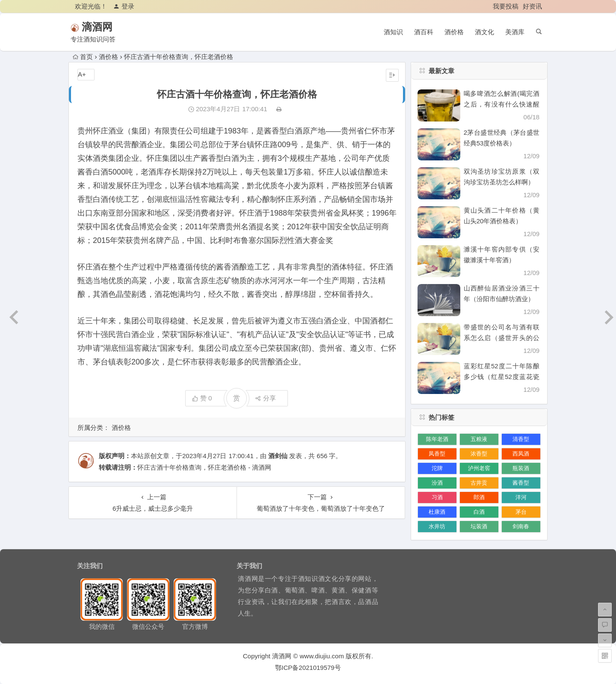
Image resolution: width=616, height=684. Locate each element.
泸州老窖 (479, 468)
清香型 (521, 439)
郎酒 (479, 497)
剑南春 (521, 526)
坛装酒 (479, 526)
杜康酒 (437, 512)
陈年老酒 (437, 439)
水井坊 (437, 526)
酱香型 (521, 483)
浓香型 (479, 454)
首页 (83, 57)
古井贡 (479, 483)
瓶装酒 (521, 468)
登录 (124, 6)
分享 (265, 398)
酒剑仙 (278, 456)
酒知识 (393, 32)
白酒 (479, 512)
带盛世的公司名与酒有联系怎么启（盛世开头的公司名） (502, 338)
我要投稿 (506, 6)
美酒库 (515, 32)
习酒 (437, 497)
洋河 (521, 497)
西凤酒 (521, 454)
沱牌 (437, 468)
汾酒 (437, 483)
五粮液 (479, 439)
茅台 (521, 512)
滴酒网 (110, 27)
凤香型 (437, 454)
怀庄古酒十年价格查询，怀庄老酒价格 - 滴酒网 (204, 467)
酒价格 (454, 32)
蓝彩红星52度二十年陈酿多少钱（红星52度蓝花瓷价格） (502, 377)
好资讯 (532, 6)
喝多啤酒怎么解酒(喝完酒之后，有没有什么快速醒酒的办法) (502, 104)
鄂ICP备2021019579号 (308, 668)
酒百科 (424, 32)
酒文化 (484, 32)
